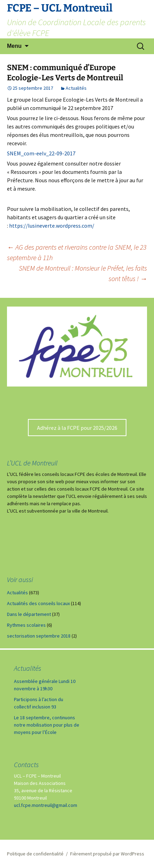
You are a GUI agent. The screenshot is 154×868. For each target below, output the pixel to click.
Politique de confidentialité (35, 854)
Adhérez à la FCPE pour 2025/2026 (77, 428)
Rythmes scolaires (26, 625)
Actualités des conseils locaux (38, 603)
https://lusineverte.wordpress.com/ (52, 226)
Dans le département (29, 614)
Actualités (76, 88)
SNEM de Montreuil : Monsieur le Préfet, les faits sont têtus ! (83, 273)
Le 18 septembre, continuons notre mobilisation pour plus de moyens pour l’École (47, 725)
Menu (14, 46)
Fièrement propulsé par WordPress (107, 854)
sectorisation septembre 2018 (39, 636)
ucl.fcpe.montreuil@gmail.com (46, 805)
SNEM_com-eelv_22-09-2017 (41, 153)
